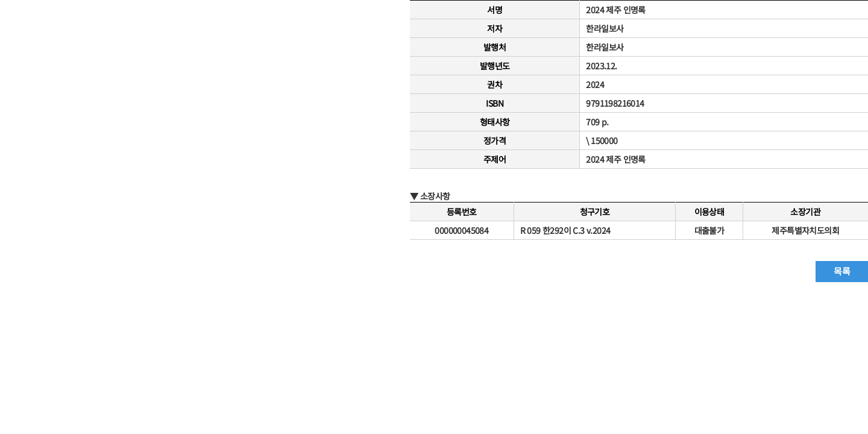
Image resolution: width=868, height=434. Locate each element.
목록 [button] (842, 271)
